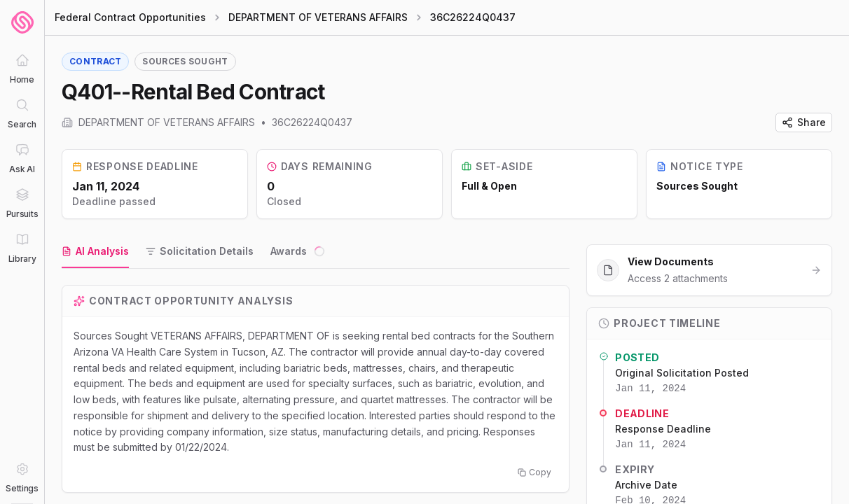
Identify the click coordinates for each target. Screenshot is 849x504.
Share (804, 122)
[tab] (95, 252)
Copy (534, 472)
